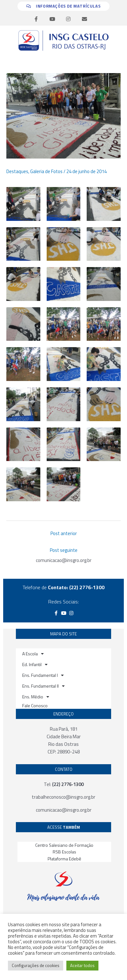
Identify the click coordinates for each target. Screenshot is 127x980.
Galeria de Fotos (46, 171)
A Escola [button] (33, 654)
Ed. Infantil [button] (35, 665)
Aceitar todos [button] (82, 965)
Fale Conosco (35, 705)
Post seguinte (64, 550)
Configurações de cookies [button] (36, 965)
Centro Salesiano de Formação (64, 845)
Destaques (17, 171)
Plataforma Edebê (64, 859)
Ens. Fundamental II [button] (43, 686)
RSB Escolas (64, 852)
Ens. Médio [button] (36, 697)
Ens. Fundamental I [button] (43, 675)
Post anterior (64, 533)
